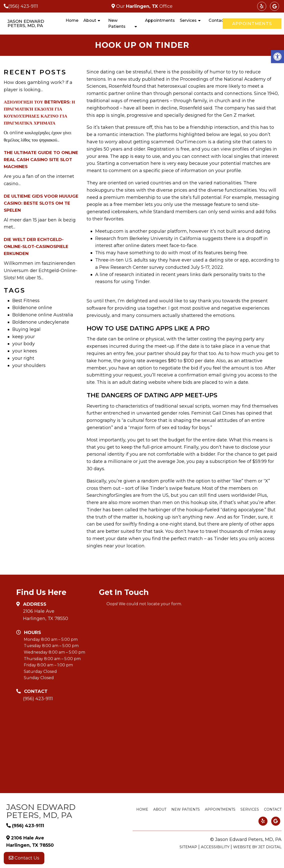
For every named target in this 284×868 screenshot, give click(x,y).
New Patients (117, 23)
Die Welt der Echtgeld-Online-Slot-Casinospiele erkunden (36, 246)
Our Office (144, 6)
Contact (217, 20)
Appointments (160, 20)
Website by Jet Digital (257, 847)
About (90, 20)
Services (188, 20)
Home (72, 20)
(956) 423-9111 (23, 6)
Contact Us (24, 858)
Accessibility (215, 847)
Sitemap (188, 847)
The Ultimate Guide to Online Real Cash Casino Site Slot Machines (41, 160)
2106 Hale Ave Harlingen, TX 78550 (46, 615)
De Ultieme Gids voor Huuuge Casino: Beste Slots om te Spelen (41, 203)
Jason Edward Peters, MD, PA (26, 23)
